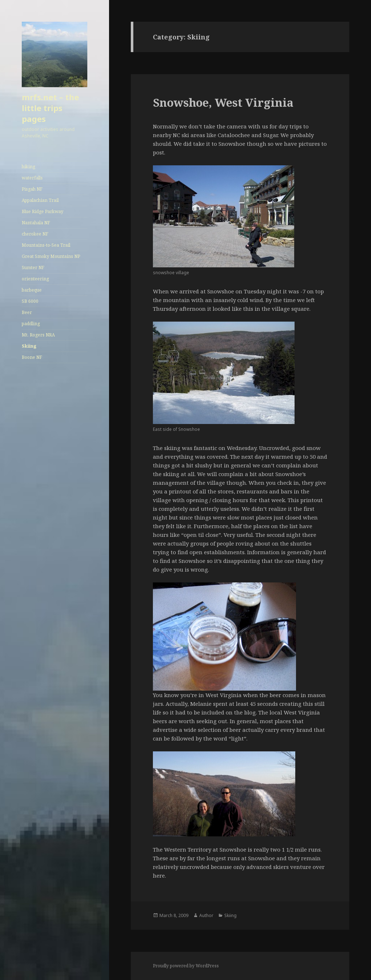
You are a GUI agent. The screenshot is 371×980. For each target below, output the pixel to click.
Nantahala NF (36, 223)
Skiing (29, 346)
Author (206, 915)
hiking (28, 167)
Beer (27, 312)
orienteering (35, 279)
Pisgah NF (32, 189)
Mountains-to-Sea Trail (46, 245)
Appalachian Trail (40, 200)
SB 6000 (30, 301)
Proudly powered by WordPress (186, 966)
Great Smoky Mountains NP (51, 256)
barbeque (32, 290)
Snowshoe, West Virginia (223, 102)
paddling (31, 324)
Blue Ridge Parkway (43, 211)
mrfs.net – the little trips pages (50, 108)
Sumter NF (33, 268)
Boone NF (32, 357)
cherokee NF (35, 234)
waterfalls (32, 178)
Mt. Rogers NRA (38, 335)
